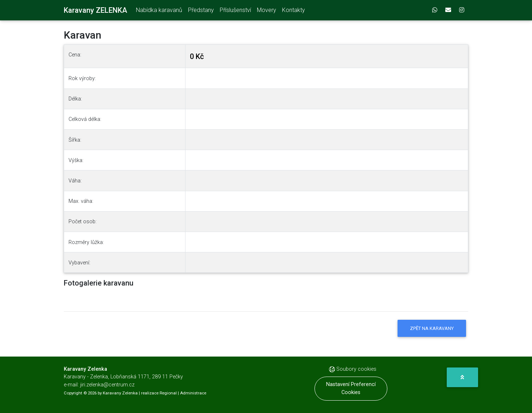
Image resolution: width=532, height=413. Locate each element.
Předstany (201, 11)
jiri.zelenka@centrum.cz (107, 385)
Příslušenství (235, 11)
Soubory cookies (353, 369)
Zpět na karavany (432, 328)
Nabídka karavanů (159, 11)
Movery (267, 11)
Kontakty (294, 11)
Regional (168, 393)
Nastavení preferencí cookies (351, 388)
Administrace (193, 393)
